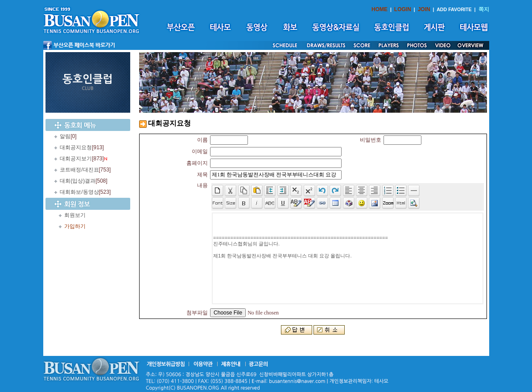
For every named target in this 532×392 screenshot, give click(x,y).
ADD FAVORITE (454, 9)
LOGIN (403, 9)
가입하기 (75, 226)
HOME (379, 9)
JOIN (424, 9)
